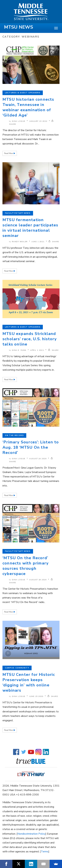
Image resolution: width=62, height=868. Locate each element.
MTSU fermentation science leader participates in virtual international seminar (30, 228)
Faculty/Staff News (18, 213)
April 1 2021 (37, 350)
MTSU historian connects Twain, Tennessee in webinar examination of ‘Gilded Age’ (28, 107)
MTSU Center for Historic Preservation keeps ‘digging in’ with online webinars (29, 682)
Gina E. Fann (19, 350)
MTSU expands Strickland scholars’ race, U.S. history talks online (30, 339)
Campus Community (17, 668)
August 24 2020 (38, 459)
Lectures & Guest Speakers (23, 93)
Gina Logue (19, 121)
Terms (45, 852)
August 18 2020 (38, 580)
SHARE (54, 242)
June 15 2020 (36, 696)
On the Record (14, 435)
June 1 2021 (38, 242)
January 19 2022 (38, 121)
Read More (9, 153)
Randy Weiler (20, 242)
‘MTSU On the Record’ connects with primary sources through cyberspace (26, 566)
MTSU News (19, 27)
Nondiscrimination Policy (31, 834)
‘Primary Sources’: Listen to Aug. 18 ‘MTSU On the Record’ (31, 447)
